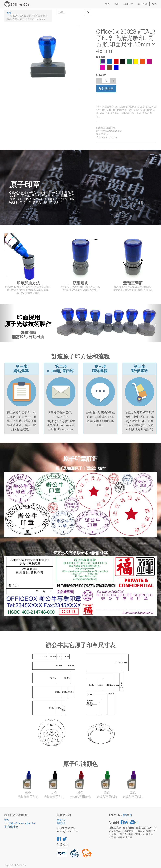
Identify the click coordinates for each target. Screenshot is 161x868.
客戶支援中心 (11, 827)
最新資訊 (61, 823)
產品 (9, 12)
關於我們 (127, 815)
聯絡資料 (61, 820)
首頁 (7, 820)
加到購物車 (106, 89)
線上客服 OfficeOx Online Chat (20, 823)
